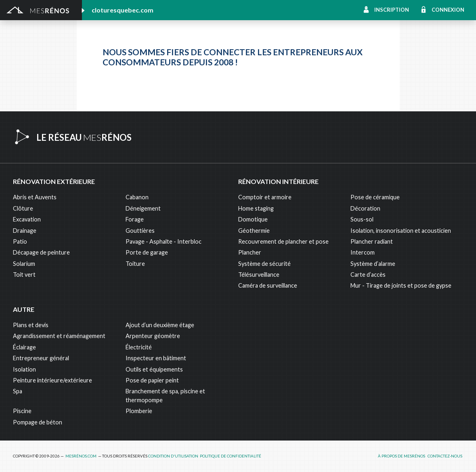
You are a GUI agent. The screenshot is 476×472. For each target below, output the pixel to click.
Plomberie (139, 411)
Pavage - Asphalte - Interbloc (164, 241)
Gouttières (140, 231)
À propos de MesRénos (402, 456)
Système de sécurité (264, 264)
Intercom (363, 252)
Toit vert (24, 275)
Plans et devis (31, 325)
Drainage (25, 231)
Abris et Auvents (35, 197)
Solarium (24, 264)
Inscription (392, 10)
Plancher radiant (372, 241)
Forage (135, 219)
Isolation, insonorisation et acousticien (401, 231)
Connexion (448, 10)
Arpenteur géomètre (153, 336)
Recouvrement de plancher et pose (283, 241)
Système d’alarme (373, 264)
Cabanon (137, 197)
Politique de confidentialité (231, 456)
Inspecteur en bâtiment (156, 358)
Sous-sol (362, 219)
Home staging (256, 208)
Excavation (27, 219)
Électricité (139, 347)
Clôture (23, 208)
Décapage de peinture (41, 252)
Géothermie (254, 231)
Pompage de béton (38, 422)
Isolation (24, 369)
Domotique (253, 219)
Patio (20, 241)
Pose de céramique (375, 197)
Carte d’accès (368, 275)
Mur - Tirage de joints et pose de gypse (401, 285)
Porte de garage (147, 252)
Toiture (135, 264)
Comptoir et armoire (265, 197)
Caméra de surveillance (268, 285)
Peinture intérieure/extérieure (52, 380)
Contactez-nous (445, 456)
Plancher (250, 252)
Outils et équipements (154, 369)
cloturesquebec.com (123, 10)
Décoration (365, 208)
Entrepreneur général (41, 358)
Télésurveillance (259, 275)
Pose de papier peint (152, 380)
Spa (18, 391)
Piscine (22, 411)
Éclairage (24, 347)
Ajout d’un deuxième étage (160, 325)
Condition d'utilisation (173, 456)
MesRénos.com (81, 456)
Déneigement (143, 208)
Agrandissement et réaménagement (59, 336)
